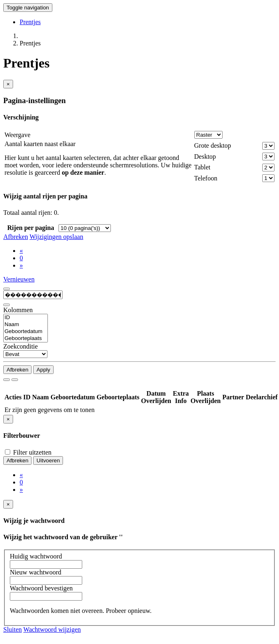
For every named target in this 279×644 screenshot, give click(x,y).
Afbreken (16, 237)
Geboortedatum (26, 332)
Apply (43, 370)
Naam (26, 325)
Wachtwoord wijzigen (52, 629)
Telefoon (206, 178)
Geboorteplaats (26, 339)
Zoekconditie (20, 346)
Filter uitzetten (28, 452)
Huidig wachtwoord (36, 556)
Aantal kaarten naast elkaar (40, 144)
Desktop (205, 156)
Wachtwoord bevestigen (41, 588)
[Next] (21, 265)
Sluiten (12, 629)
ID (26, 318)
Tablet (202, 167)
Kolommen (18, 310)
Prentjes (30, 22)
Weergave (17, 135)
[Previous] (21, 251)
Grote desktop (213, 145)
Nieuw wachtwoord (36, 572)
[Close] (8, 84)
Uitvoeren (48, 460)
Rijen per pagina (31, 228)
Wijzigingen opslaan (56, 237)
